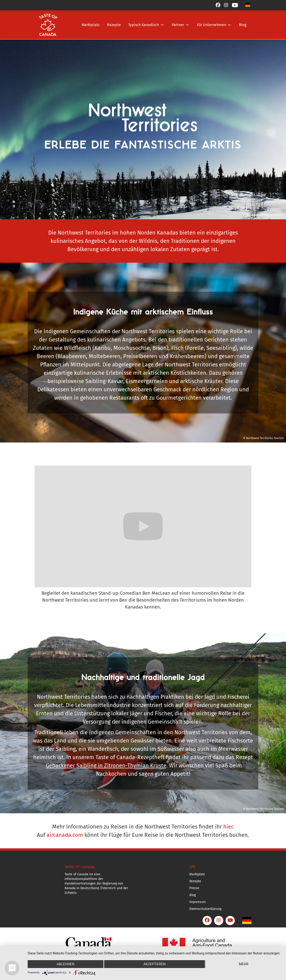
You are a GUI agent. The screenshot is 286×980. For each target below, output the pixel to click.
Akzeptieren (155, 964)
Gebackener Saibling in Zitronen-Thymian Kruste (106, 766)
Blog (243, 25)
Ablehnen (66, 964)
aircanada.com (65, 835)
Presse (194, 888)
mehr (244, 964)
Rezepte (114, 25)
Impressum (198, 902)
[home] (48, 25)
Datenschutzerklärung (205, 909)
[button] (248, 5)
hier (228, 827)
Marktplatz (91, 25)
